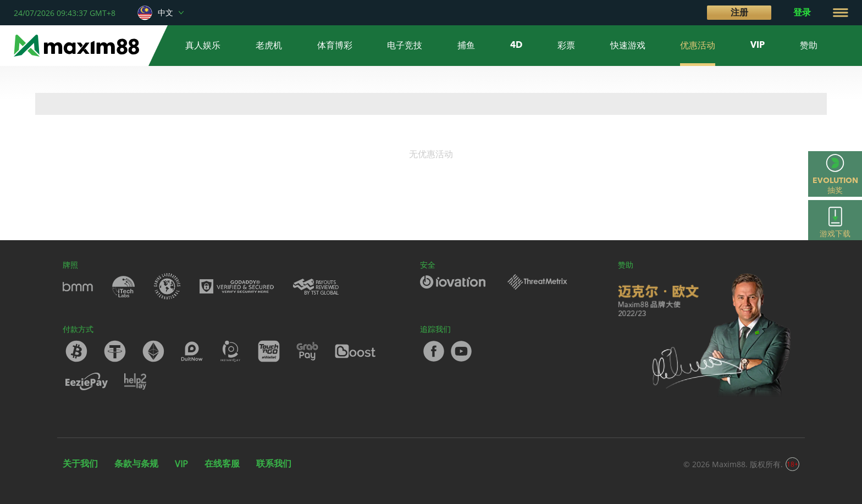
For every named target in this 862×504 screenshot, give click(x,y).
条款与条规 (136, 463)
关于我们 (80, 463)
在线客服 (222, 463)
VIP (181, 464)
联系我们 (274, 463)
